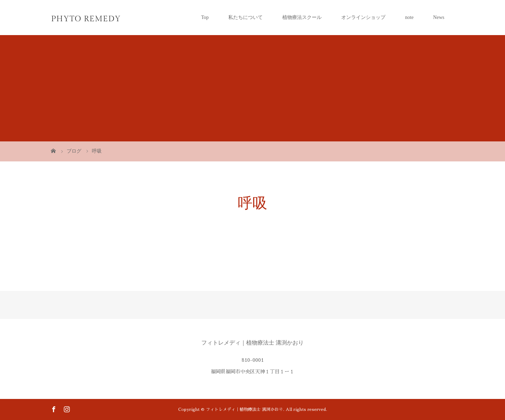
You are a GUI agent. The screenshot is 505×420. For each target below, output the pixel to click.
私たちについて (245, 17)
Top (205, 17)
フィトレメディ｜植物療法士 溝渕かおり (252, 343)
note (409, 17)
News (439, 17)
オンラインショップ (363, 17)
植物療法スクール (302, 17)
